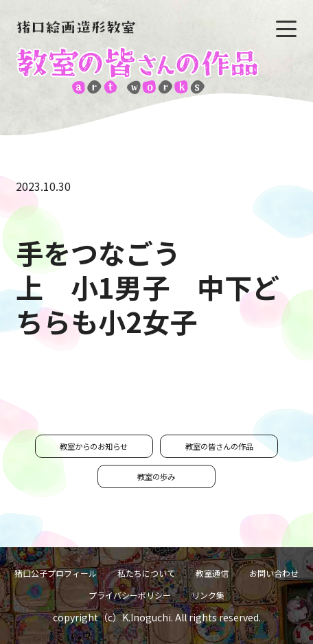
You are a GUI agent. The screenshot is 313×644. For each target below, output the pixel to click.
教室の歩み (156, 476)
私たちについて (146, 573)
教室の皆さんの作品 (219, 446)
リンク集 (208, 595)
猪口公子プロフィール (56, 573)
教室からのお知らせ (94, 446)
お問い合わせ (274, 573)
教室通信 (212, 573)
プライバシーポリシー (130, 595)
